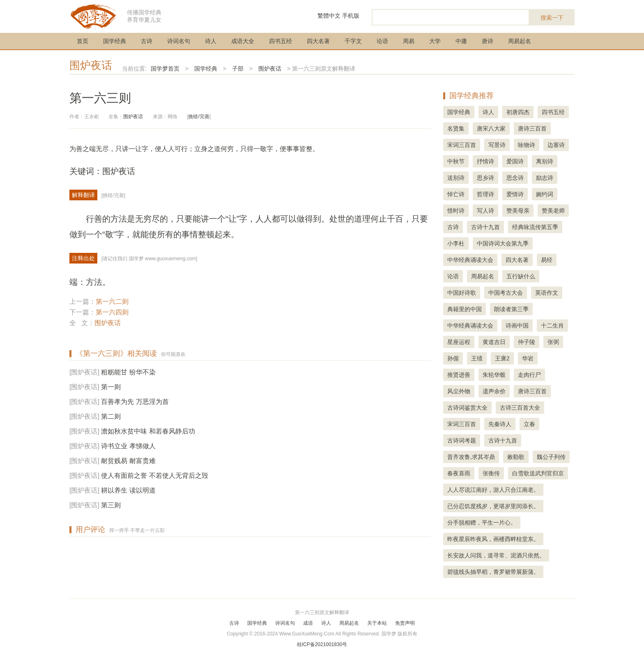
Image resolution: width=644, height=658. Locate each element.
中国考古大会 (506, 293)
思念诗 (515, 178)
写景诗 (497, 145)
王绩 (477, 358)
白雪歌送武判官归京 (538, 473)
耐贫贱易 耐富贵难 (128, 461)
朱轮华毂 (494, 375)
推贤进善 (459, 375)
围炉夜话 (91, 65)
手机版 (351, 16)
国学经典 (115, 41)
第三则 (111, 505)
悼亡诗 (456, 194)
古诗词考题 (462, 440)
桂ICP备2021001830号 (322, 644)
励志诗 (545, 178)
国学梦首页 (165, 69)
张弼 (553, 342)
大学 (435, 41)
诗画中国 (517, 326)
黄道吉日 (494, 342)
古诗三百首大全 (520, 408)
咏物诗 (527, 145)
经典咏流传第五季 (535, 227)
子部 (238, 69)
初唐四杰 (518, 112)
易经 (547, 260)
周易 (409, 41)
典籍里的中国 (465, 309)
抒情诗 (485, 161)
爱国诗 (515, 161)
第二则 (111, 416)
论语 (382, 41)
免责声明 (405, 623)
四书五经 (281, 41)
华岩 (528, 358)
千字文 (353, 41)
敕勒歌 (516, 457)
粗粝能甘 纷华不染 (128, 372)
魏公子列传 (551, 457)
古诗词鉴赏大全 (467, 408)
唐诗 (488, 41)
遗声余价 (494, 391)
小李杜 (456, 243)
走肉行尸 (529, 375)
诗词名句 (179, 41)
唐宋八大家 (491, 128)
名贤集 (456, 128)
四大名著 (318, 41)
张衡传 (491, 473)
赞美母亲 (518, 211)
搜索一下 (552, 18)
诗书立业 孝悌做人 (128, 446)
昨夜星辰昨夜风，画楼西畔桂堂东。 (493, 539)
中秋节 (456, 161)
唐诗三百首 (532, 128)
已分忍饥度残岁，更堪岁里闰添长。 (493, 506)
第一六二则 (112, 301)
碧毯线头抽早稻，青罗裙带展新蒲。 (493, 572)
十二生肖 (552, 326)
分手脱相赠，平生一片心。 (482, 523)
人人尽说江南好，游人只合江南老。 (493, 490)
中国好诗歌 (462, 293)
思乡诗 (485, 178)
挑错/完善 (199, 117)
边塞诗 (556, 145)
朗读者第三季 (511, 309)
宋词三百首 (462, 145)
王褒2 (502, 358)
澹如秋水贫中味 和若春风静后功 (148, 431)
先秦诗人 (500, 424)
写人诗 (485, 211)
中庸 (461, 41)
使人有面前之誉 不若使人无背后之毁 (154, 476)
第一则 (111, 387)
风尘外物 (459, 391)
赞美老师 (553, 211)
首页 (83, 41)
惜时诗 (456, 211)
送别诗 (456, 178)
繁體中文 (329, 16)
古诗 (147, 41)
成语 (308, 623)
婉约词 (545, 194)
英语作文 (547, 293)
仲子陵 (527, 342)
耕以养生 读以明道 (128, 490)
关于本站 (377, 623)
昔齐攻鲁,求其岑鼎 (471, 457)
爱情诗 (515, 194)
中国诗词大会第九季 (503, 243)
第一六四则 (112, 312)
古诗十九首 (485, 227)
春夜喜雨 (459, 473)
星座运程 (459, 342)
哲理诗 (485, 194)
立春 (529, 424)
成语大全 (243, 41)
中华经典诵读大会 (470, 260)
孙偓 (453, 358)
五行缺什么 (521, 276)
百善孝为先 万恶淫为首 (135, 402)
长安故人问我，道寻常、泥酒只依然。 (496, 555)
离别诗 (545, 161)
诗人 (211, 41)
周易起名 (520, 41)
